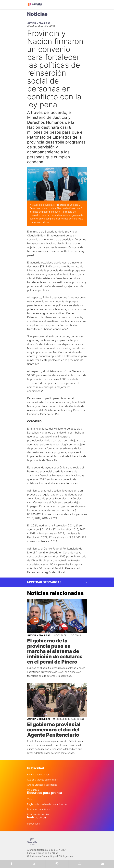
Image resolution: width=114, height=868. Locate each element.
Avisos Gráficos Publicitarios (42, 785)
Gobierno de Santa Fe (35, 5)
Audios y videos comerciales (42, 780)
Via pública (33, 790)
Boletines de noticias (38, 814)
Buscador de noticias (38, 809)
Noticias (37, 14)
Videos (31, 799)
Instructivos (33, 824)
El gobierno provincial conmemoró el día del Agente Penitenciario (54, 730)
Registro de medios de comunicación (47, 804)
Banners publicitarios (38, 775)
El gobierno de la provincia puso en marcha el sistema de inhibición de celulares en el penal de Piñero (55, 651)
